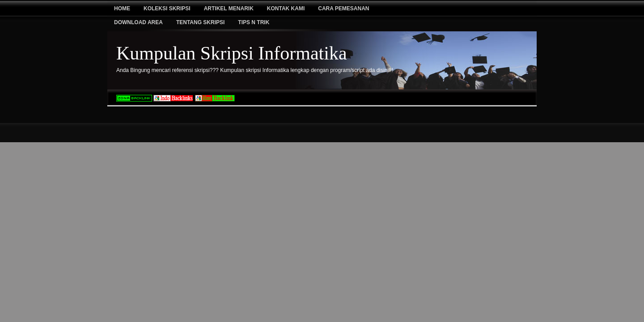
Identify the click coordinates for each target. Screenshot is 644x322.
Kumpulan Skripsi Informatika (232, 53)
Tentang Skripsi (200, 22)
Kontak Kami (286, 8)
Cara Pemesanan (343, 8)
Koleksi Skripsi (167, 8)
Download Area (138, 22)
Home (122, 8)
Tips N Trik (254, 22)
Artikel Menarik (229, 8)
